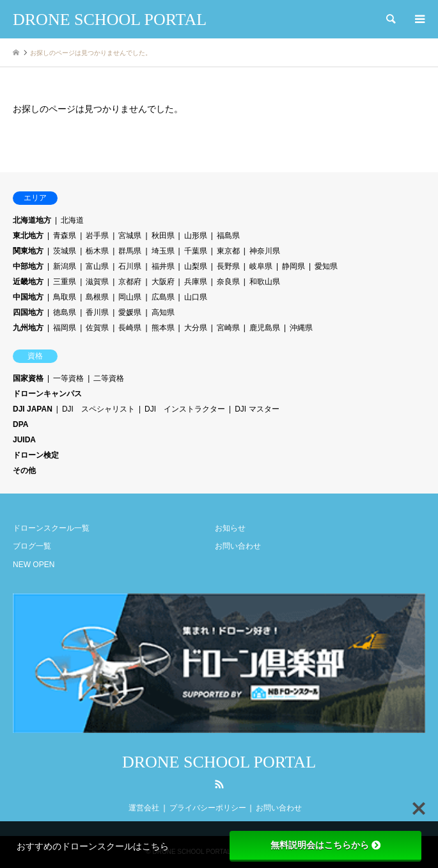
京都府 (130, 282)
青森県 (65, 236)
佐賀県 (97, 328)
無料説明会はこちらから (325, 845)
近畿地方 (28, 282)
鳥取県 (65, 297)
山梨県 (196, 266)
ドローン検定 (36, 455)
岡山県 (130, 297)
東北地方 (28, 236)
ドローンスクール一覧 (51, 528)
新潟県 (65, 266)
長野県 (228, 266)
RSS (219, 784)
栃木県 (97, 251)
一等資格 (68, 378)
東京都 (228, 251)
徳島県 (65, 312)
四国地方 (28, 312)
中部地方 (28, 266)
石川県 (130, 266)
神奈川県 (265, 251)
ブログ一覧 (32, 546)
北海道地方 (32, 220)
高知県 (163, 312)
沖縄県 (301, 328)
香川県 (97, 312)
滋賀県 (97, 282)
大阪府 (163, 282)
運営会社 (144, 808)
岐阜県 (261, 266)
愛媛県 (130, 312)
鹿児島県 (265, 328)
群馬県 (130, 251)
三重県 (65, 282)
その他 (24, 470)
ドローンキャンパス (47, 394)
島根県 (97, 297)
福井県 (163, 266)
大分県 (196, 328)
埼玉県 (163, 251)
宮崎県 (228, 328)
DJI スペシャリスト (98, 409)
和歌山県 (265, 282)
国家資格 (28, 378)
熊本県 (163, 328)
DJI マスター (257, 409)
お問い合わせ (238, 546)
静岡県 (293, 266)
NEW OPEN (34, 565)
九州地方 (28, 328)
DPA (20, 424)
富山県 (97, 266)
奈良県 (228, 282)
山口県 (196, 297)
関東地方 (28, 251)
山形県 (196, 236)
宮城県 (130, 236)
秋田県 (163, 236)
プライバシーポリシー (208, 808)
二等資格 (109, 378)
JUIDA (24, 440)
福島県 (228, 236)
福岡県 (65, 328)
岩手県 (97, 236)
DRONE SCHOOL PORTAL (219, 762)
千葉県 (196, 251)
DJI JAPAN (33, 409)
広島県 (163, 297)
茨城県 (65, 251)
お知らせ (230, 528)
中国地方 (28, 297)
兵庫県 (196, 282)
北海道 (72, 220)
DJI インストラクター (185, 409)
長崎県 (130, 328)
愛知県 (326, 266)
